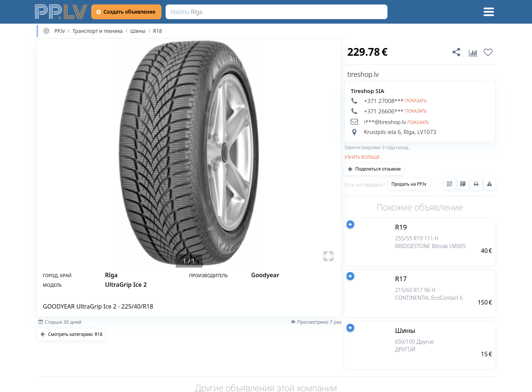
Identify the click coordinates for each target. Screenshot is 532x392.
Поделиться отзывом (374, 169)
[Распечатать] (476, 184)
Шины (138, 31)
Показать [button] (416, 101)
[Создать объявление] (126, 12)
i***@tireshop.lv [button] (385, 122)
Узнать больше (362, 157)
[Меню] (489, 12)
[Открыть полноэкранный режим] (328, 255)
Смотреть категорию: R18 (71, 334)
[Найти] (277, 12)
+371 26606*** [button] (384, 111)
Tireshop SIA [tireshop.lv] (367, 91)
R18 (157, 31)
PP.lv (60, 31)
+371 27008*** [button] (384, 101)
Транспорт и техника (98, 31)
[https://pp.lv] (62, 12)
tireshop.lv (363, 74)
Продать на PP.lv (409, 184)
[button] (189, 153)
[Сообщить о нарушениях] (490, 184)
